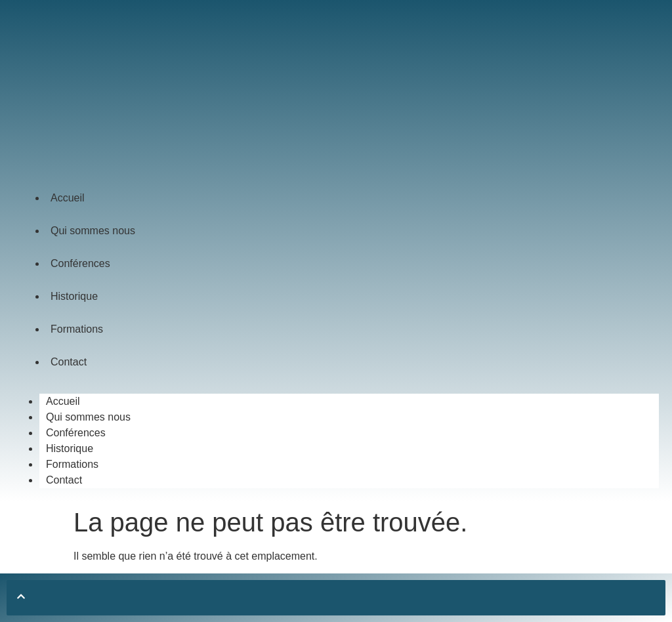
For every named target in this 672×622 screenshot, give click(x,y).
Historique (74, 296)
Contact (69, 362)
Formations (77, 329)
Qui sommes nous (93, 231)
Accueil (68, 198)
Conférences (80, 263)
